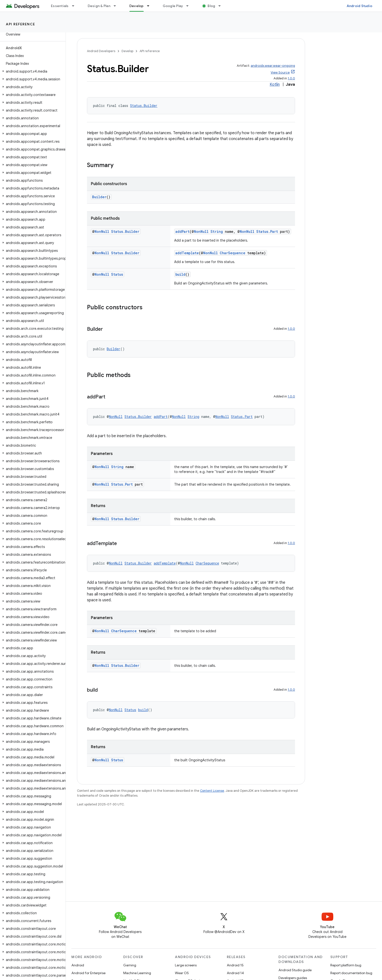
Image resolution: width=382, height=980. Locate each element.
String (217, 231)
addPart (182, 231)
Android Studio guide (295, 970)
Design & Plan (99, 6)
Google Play (173, 6)
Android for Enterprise (88, 973)
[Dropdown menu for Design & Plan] (117, 6)
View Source (280, 72)
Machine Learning (137, 973)
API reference (21, 24)
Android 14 (235, 973)
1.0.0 (291, 78)
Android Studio (360, 6)
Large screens (186, 965)
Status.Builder (144, 106)
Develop (127, 51)
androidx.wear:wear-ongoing (273, 66)
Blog (211, 6)
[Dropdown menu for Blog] (222, 6)
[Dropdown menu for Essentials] (75, 6)
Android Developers (101, 51)
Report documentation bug (351, 973)
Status (117, 274)
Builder (99, 197)
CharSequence (233, 253)
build (180, 274)
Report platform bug (346, 965)
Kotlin (275, 85)
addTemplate (187, 253)
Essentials (60, 6)
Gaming (130, 965)
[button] (32, 71)
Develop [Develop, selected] (137, 6)
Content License (212, 791)
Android (78, 965)
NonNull (102, 231)
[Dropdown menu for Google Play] (190, 6)
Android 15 (235, 965)
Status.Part (267, 231)
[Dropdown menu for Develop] (150, 6)
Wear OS (182, 973)
